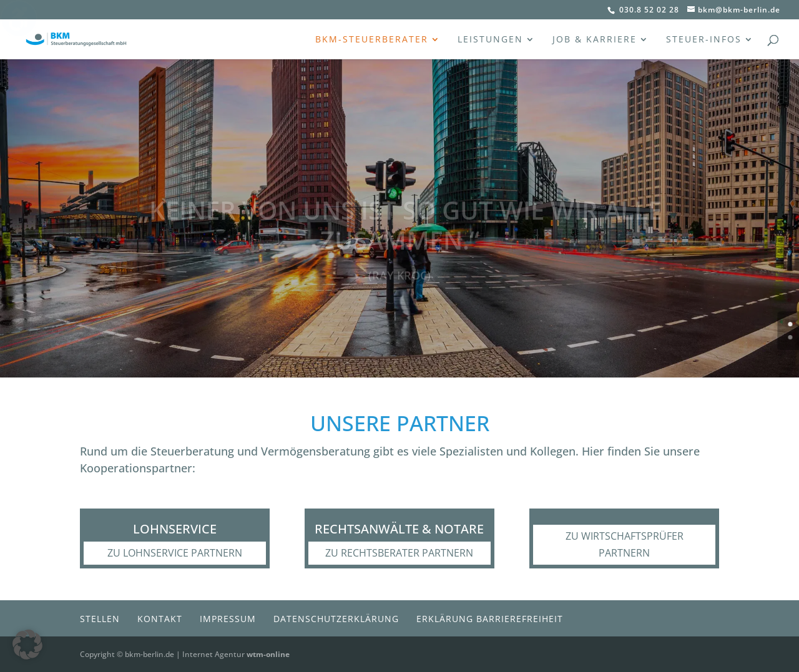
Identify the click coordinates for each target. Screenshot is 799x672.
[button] (27, 645)
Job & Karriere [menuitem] (595, 40)
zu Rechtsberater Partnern (399, 553)
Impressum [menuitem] (228, 619)
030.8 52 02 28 (648, 10)
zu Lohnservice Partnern (175, 553)
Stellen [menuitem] (100, 619)
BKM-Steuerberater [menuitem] (372, 40)
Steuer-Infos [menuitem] (704, 40)
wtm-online (268, 654)
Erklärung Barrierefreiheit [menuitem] (490, 619)
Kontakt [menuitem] (160, 619)
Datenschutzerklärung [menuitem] (336, 619)
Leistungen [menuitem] (490, 40)
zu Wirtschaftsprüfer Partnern (625, 544)
